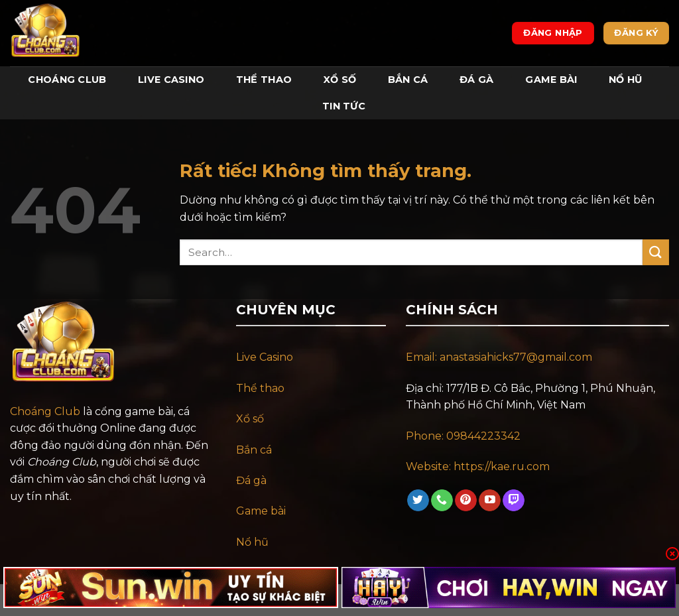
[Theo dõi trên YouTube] (490, 501)
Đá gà (251, 480)
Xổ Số (340, 80)
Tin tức (344, 106)
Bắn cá (254, 450)
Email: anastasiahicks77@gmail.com (499, 357)
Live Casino (171, 80)
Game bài (261, 511)
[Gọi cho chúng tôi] (442, 501)
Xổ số (250, 419)
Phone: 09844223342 (463, 436)
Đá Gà (476, 80)
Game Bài (551, 80)
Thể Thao (264, 80)
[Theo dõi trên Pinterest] (466, 501)
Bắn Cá (408, 80)
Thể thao (260, 388)
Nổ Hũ (625, 80)
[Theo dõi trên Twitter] (418, 501)
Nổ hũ (252, 542)
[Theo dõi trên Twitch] (514, 501)
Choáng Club (67, 80)
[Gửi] (656, 252)
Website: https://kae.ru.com (479, 466)
